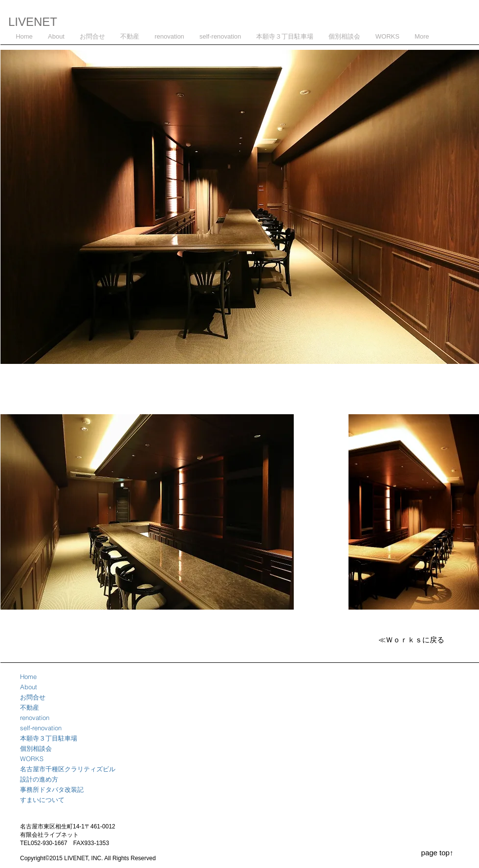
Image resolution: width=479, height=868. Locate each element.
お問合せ (33, 697)
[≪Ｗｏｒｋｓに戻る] (411, 640)
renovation (35, 718)
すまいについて (42, 800)
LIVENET (33, 22)
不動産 (30, 707)
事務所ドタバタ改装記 (52, 789)
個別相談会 (36, 748)
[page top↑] (437, 852)
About (29, 687)
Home (28, 677)
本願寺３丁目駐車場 (49, 738)
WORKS (32, 759)
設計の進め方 (39, 779)
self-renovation (41, 728)
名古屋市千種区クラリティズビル (68, 769)
